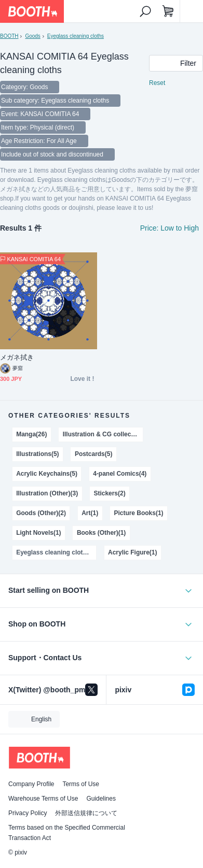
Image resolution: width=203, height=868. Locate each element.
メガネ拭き (17, 357)
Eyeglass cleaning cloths (76, 36)
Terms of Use (81, 784)
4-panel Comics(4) (120, 474)
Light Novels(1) (38, 533)
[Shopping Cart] (168, 11)
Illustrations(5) (37, 454)
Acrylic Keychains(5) (47, 474)
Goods (32, 36)
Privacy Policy (28, 813)
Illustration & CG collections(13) (103, 434)
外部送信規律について (86, 813)
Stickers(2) (109, 493)
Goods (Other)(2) (41, 513)
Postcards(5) (94, 454)
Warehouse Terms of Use (43, 799)
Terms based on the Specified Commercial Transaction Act (67, 833)
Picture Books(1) (138, 513)
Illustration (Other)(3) (47, 493)
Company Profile (31, 784)
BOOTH (9, 36)
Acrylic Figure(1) (132, 552)
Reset (157, 83)
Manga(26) (31, 434)
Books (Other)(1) (101, 533)
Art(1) (90, 513)
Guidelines (101, 799)
